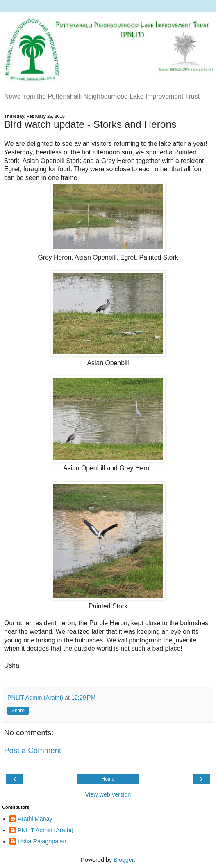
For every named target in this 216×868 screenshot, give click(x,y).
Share (18, 711)
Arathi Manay (35, 819)
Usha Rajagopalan (42, 841)
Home (108, 779)
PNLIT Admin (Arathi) (45, 830)
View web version (108, 794)
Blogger (124, 860)
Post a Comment (33, 750)
